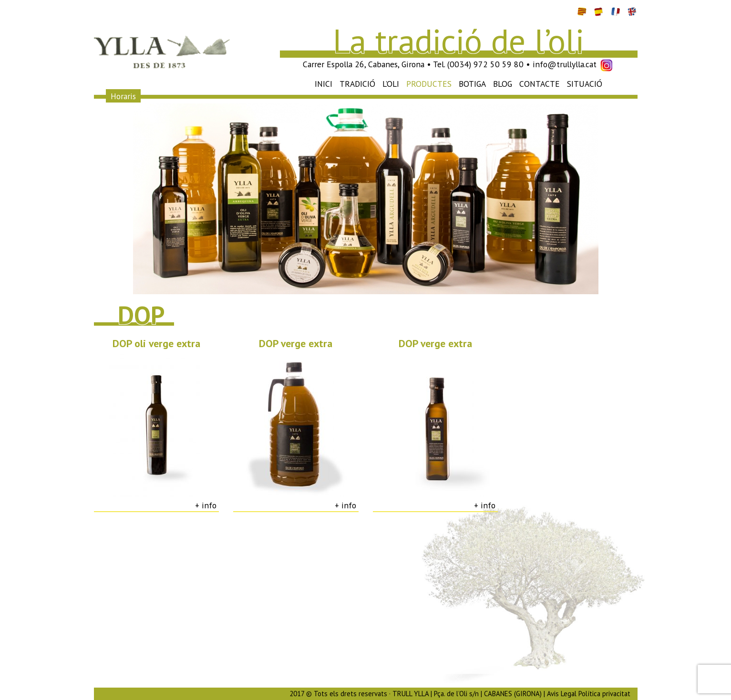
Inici (324, 84)
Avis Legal (562, 694)
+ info (206, 505)
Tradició (357, 84)
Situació (585, 84)
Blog (503, 84)
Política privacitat (604, 694)
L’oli (391, 84)
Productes (429, 84)
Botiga (472, 84)
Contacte (540, 84)
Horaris (123, 96)
